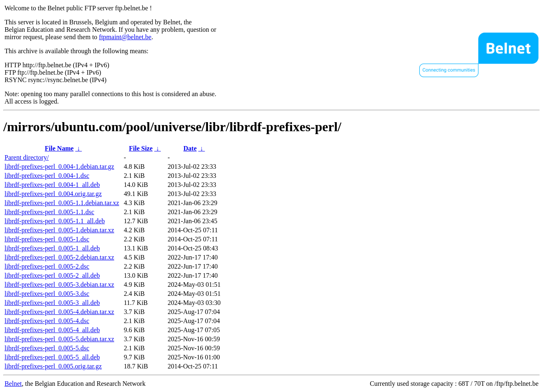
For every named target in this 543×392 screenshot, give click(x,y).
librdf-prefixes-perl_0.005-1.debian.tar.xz (59, 230)
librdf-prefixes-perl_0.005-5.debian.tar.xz (59, 339)
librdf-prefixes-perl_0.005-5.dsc (47, 348)
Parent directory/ (27, 157)
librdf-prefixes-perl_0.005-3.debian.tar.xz (59, 285)
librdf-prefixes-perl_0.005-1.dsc (47, 239)
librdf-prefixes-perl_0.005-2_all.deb (52, 275)
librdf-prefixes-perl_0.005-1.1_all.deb (55, 221)
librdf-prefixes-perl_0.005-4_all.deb (52, 330)
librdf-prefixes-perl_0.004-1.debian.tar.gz (59, 166)
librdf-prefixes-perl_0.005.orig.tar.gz (53, 366)
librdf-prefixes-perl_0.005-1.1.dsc (49, 212)
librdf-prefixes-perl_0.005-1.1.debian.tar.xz (62, 203)
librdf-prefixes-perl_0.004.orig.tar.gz (53, 194)
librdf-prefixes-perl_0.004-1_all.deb (52, 185)
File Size (140, 148)
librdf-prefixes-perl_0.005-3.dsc (47, 294)
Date (190, 148)
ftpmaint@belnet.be (125, 37)
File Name (59, 148)
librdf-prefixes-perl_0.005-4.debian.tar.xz (59, 312)
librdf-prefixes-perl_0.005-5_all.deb (52, 357)
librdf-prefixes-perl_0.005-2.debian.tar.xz (59, 257)
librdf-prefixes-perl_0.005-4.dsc (47, 321)
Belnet (13, 384)
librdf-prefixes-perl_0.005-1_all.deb (52, 248)
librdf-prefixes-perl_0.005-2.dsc (47, 266)
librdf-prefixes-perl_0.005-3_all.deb (52, 303)
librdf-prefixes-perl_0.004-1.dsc (47, 176)
